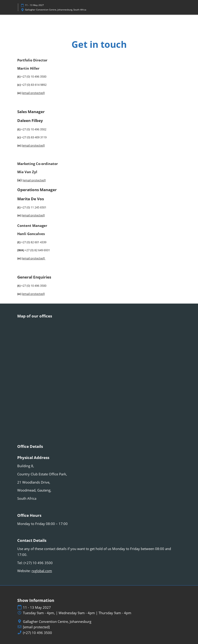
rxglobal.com (42, 571)
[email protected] (34, 180)
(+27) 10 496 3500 (37, 633)
